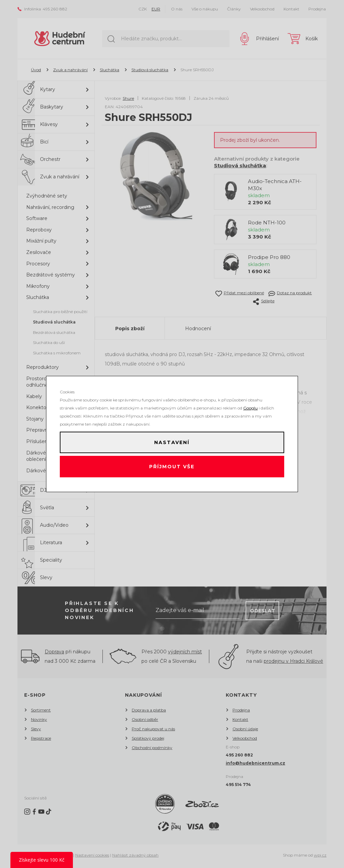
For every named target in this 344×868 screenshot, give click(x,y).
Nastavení (172, 441)
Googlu (250, 405)
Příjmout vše (172, 468)
